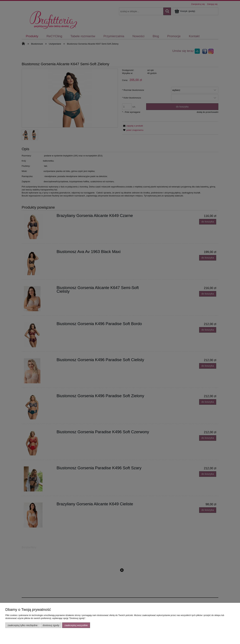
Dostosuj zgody (51, 625)
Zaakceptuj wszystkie (76, 625)
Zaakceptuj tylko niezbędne (23, 625)
